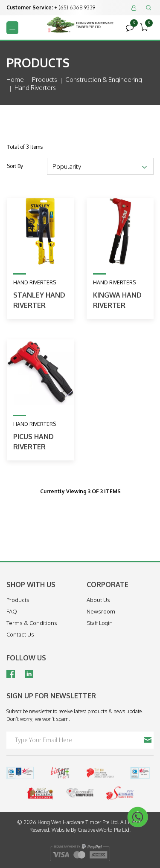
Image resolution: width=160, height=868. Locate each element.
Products (45, 80)
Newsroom (101, 611)
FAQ (12, 611)
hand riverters (35, 88)
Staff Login (100, 623)
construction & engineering (104, 80)
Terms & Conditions (32, 623)
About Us (98, 600)
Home (15, 80)
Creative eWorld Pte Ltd (103, 830)
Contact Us (20, 634)
